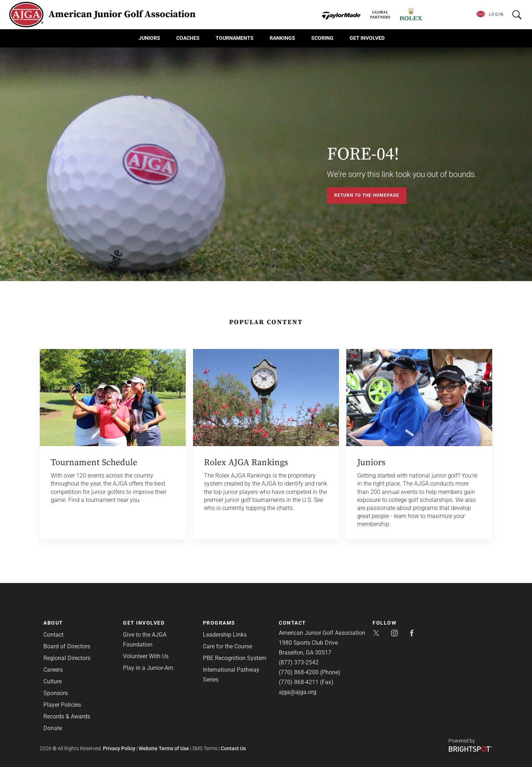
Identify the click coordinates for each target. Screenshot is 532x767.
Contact (53, 635)
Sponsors (56, 693)
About (53, 623)
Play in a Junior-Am (148, 668)
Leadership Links (225, 635)
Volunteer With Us (146, 656)
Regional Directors (67, 658)
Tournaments (235, 38)
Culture (53, 681)
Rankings (282, 38)
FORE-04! (363, 154)
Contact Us (233, 748)
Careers (53, 670)
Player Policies (62, 705)
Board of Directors (67, 646)
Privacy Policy (119, 748)
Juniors (149, 38)
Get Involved (367, 38)
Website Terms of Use (164, 748)
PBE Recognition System (235, 658)
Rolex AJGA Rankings (246, 463)
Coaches (188, 38)
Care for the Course (228, 646)
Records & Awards (67, 716)
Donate (53, 728)
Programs (219, 623)
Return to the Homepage (367, 195)
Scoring (322, 38)
